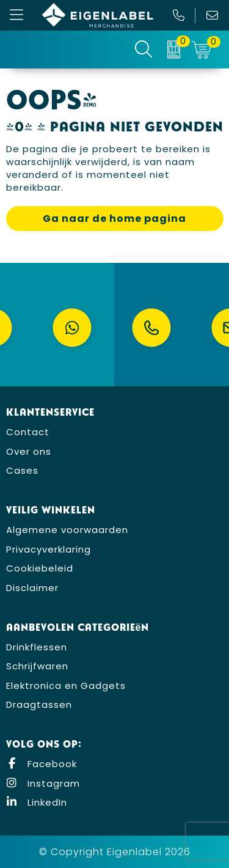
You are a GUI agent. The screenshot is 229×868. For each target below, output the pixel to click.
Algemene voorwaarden (67, 530)
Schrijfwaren (37, 666)
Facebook (42, 764)
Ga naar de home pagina (114, 219)
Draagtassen (39, 704)
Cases (22, 470)
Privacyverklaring (49, 549)
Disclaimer (32, 588)
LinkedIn (37, 802)
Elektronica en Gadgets (66, 686)
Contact (28, 432)
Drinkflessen (37, 647)
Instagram (43, 783)
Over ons (29, 451)
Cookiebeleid (40, 568)
